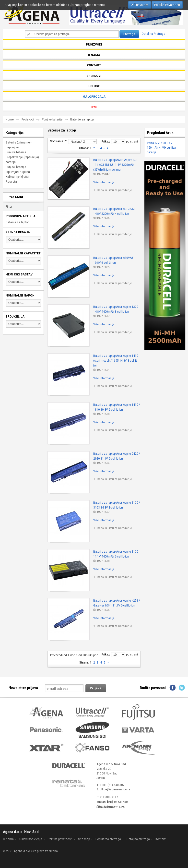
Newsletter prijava (23, 688)
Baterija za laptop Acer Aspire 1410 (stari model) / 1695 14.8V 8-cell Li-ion (116, 361)
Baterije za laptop (17, 222)
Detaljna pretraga (138, 839)
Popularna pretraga (108, 839)
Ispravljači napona (18, 172)
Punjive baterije (52, 119)
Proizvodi (28, 119)
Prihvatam (141, 5)
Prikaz (106, 142)
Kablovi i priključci (17, 177)
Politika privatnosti (60, 839)
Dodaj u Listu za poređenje (114, 190)
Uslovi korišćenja (31, 839)
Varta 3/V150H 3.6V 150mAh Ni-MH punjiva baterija (161, 148)
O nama (8, 839)
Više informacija (104, 182)
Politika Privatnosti (167, 5)
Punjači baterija (16, 167)
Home (10, 119)
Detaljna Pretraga (153, 34)
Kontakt (161, 839)
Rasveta (11, 182)
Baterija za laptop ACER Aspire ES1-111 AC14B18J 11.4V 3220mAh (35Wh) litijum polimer (116, 165)
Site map (84, 839)
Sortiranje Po (59, 141)
